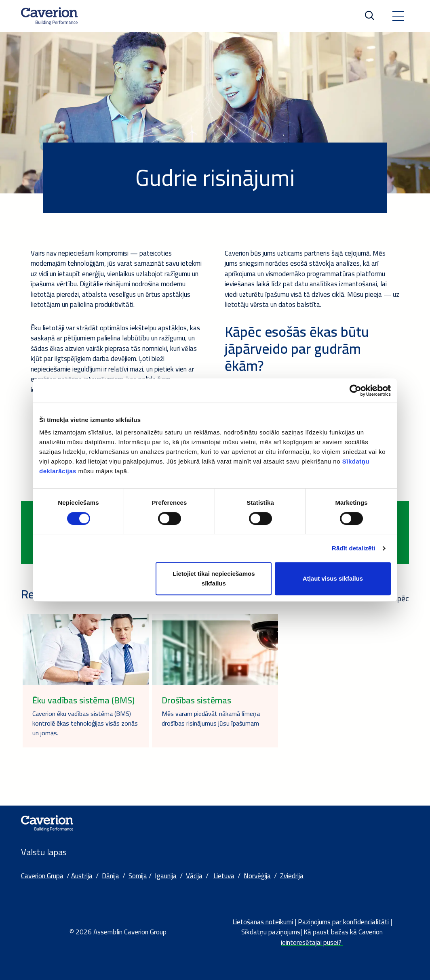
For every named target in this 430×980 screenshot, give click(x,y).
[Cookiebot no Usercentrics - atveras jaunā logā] (355, 390)
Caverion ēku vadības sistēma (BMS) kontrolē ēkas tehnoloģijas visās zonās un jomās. (85, 723)
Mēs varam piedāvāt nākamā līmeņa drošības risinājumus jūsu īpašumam (211, 718)
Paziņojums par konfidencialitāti (343, 922)
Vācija (194, 876)
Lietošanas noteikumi (263, 922)
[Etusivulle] (49, 16)
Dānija (111, 876)
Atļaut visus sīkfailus (333, 578)
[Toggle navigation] (398, 16)
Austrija (82, 876)
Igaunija (166, 876)
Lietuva (224, 876)
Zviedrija (292, 876)
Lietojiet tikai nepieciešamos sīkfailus (214, 578)
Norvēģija (257, 876)
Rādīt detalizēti (353, 548)
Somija (138, 876)
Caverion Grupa (42, 876)
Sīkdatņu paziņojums (271, 932)
